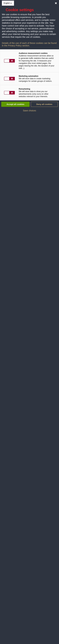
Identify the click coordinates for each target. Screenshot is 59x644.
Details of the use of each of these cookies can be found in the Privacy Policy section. (29, 44)
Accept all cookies (15, 104)
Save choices (29, 111)
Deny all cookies (44, 104)
